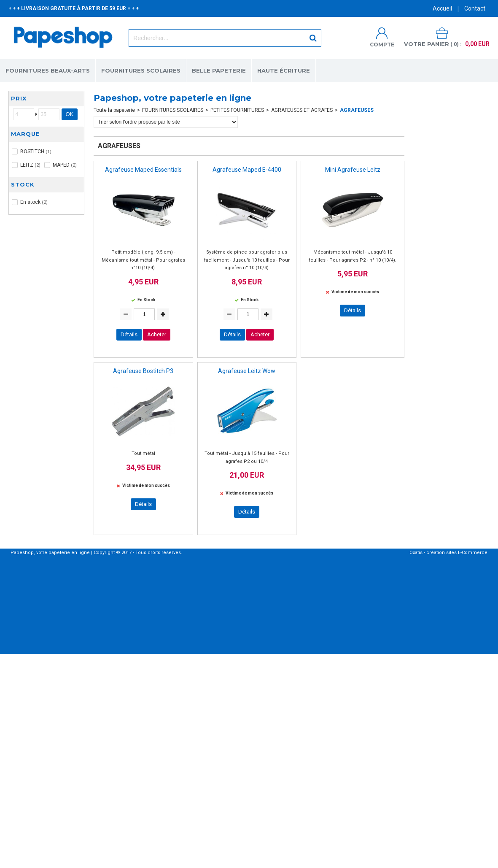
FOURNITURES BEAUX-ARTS (48, 70)
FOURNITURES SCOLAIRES (141, 70)
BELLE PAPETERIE (219, 70)
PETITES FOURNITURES (237, 110)
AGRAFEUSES (357, 110)
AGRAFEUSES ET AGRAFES (302, 110)
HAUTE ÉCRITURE (284, 70)
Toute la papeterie (114, 110)
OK (70, 114)
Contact (475, 8)
